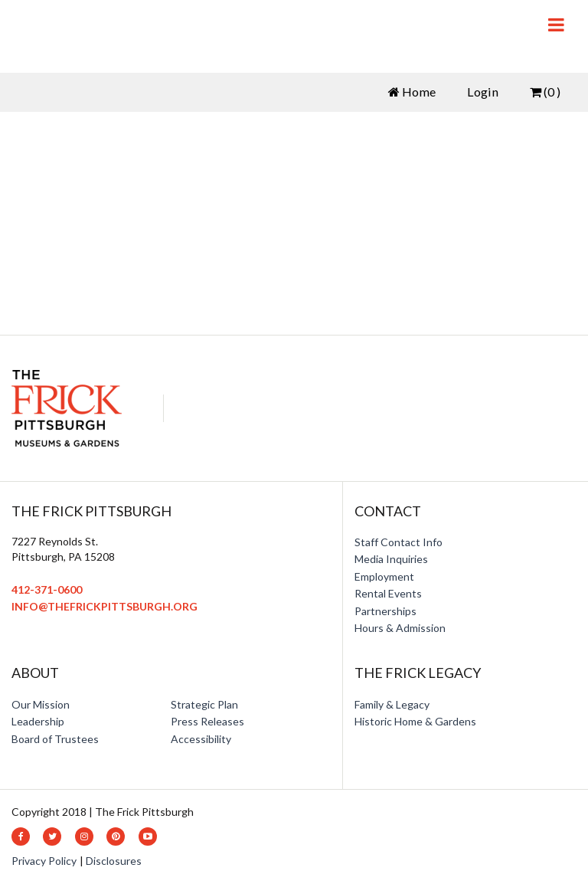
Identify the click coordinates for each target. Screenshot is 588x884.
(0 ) (545, 92)
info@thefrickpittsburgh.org (105, 606)
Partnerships (385, 611)
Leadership (38, 721)
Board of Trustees (55, 739)
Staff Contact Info (399, 542)
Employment (384, 576)
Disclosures (114, 861)
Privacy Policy (44, 861)
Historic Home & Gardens (415, 721)
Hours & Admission (400, 628)
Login (483, 92)
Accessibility (201, 739)
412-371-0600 (47, 589)
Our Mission (41, 704)
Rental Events (388, 593)
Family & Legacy (392, 704)
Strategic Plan (204, 704)
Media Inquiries (391, 559)
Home (412, 92)
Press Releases (207, 721)
